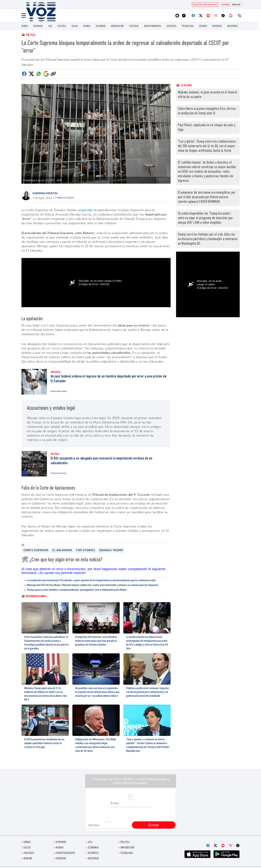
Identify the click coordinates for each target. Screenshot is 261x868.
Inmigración (117, 26)
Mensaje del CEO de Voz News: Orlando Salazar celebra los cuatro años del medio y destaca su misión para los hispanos (92, 585)
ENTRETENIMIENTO (153, 26)
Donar (25, 26)
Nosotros (232, 26)
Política (31, 35)
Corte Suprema (36, 550)
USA (50, 26)
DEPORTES (171, 26)
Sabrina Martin (45, 193)
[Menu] (24, 15)
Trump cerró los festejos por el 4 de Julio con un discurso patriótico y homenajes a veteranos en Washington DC (208, 239)
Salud (75, 26)
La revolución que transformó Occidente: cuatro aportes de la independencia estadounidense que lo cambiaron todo (91, 580)
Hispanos (38, 26)
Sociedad (134, 26)
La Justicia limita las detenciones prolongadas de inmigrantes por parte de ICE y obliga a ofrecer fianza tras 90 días (147, 643)
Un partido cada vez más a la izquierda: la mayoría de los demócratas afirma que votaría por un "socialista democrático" (97, 692)
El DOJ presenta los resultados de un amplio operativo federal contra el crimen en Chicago (44, 743)
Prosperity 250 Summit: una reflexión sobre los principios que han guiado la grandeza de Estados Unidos (96, 641)
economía (101, 26)
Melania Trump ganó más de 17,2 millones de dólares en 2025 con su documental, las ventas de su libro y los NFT (45, 694)
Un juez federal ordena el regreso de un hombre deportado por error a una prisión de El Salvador (109, 379)
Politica (62, 26)
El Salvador (62, 550)
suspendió (85, 210)
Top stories (85, 550)
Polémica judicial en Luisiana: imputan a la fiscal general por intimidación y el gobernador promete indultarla (148, 692)
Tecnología (188, 26)
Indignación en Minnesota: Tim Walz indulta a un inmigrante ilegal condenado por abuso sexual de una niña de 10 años (95, 745)
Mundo (87, 26)
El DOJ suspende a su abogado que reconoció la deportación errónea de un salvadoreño (101, 461)
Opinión (203, 26)
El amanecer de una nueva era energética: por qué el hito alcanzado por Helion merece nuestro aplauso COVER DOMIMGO (207, 197)
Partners (217, 26)
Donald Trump (111, 550)
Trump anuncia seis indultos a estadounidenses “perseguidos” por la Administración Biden (77, 590)
